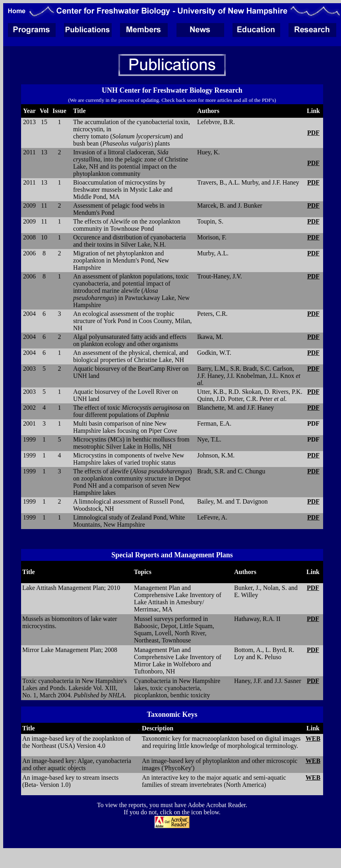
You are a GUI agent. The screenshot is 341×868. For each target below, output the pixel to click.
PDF (313, 133)
